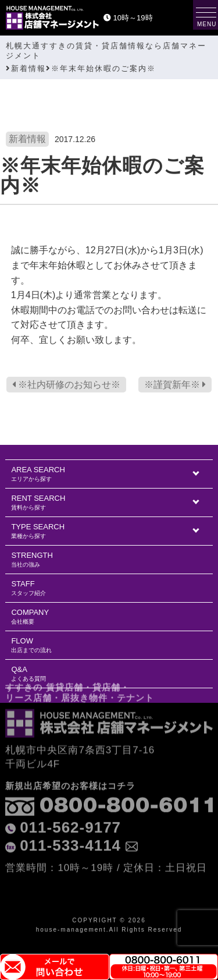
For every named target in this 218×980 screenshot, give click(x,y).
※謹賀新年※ (175, 385)
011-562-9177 (70, 802)
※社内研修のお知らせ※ (66, 385)
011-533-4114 (70, 820)
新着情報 (27, 139)
